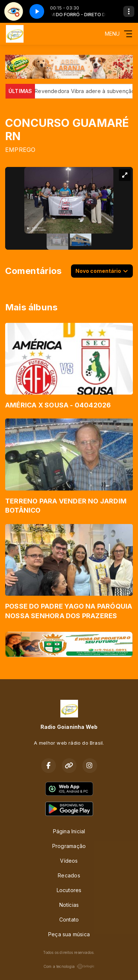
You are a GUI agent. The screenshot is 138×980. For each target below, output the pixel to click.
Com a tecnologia (69, 966)
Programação (69, 846)
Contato (69, 920)
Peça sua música (69, 934)
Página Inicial (69, 831)
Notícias (69, 905)
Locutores (69, 890)
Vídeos (69, 861)
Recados (69, 875)
